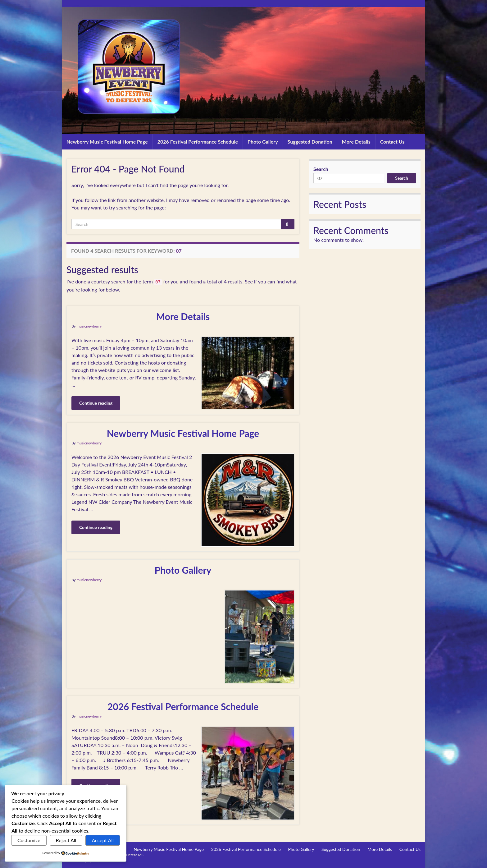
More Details (356, 142)
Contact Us (392, 142)
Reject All (66, 840)
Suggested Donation (310, 142)
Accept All (103, 840)
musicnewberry (89, 326)
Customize (29, 840)
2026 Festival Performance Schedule (198, 142)
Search (321, 169)
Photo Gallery (263, 142)
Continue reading (96, 403)
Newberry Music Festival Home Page (107, 142)
